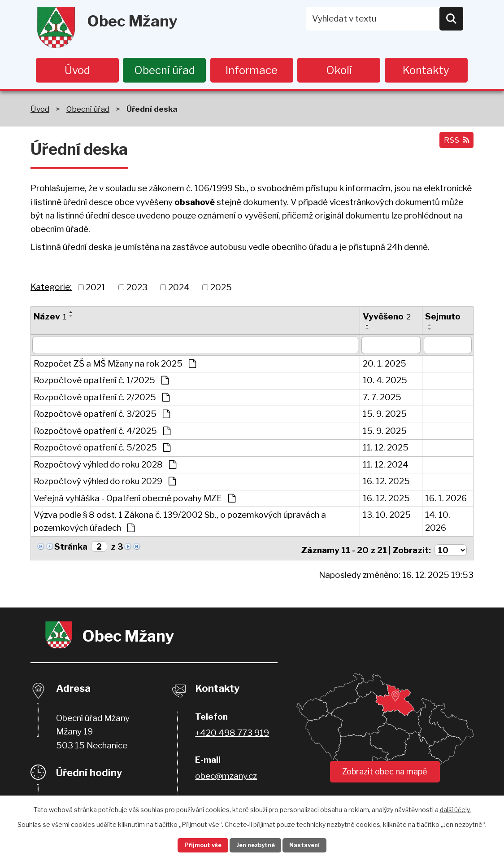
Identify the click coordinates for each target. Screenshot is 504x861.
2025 (221, 288)
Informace (252, 70)
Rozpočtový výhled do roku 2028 (105, 466)
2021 (96, 288)
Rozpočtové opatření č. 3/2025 (102, 415)
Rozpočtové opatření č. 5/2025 (102, 449)
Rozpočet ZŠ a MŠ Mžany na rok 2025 (115, 365)
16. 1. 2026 (446, 500)
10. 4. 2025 (385, 382)
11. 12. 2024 (386, 466)
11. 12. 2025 (386, 449)
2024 (179, 288)
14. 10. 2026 (438, 523)
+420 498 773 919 (232, 732)
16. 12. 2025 (386, 483)
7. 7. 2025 (382, 399)
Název (50, 318)
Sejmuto (443, 318)
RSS (454, 145)
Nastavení (314, 845)
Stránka (71, 548)
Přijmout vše (194, 845)
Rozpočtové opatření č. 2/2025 (102, 399)
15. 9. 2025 (385, 415)
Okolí (339, 70)
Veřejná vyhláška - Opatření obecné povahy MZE (135, 500)
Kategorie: (51, 288)
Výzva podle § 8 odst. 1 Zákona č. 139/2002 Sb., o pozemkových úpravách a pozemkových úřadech (180, 523)
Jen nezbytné (256, 845)
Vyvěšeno (387, 318)
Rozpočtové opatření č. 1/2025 (101, 382)
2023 (137, 288)
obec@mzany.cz (226, 775)
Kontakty (426, 70)
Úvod (77, 70)
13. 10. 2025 (387, 516)
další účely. (455, 808)
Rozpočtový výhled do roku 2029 (105, 483)
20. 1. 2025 (385, 365)
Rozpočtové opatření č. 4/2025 (102, 432)
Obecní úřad (165, 70)
